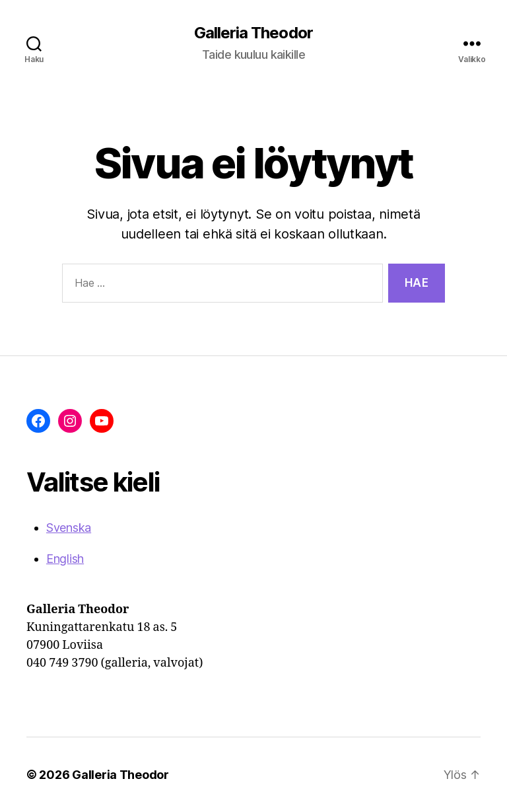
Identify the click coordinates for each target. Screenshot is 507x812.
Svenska (69, 528)
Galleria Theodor (253, 33)
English (65, 559)
